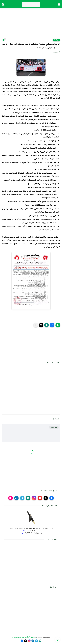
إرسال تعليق (54, 427)
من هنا (25, 531)
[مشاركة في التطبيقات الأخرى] (36, 325)
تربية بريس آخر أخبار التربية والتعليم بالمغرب (24, 637)
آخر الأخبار (56, 40)
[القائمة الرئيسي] (59, 4)
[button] (52, 325)
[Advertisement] (31, 25)
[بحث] (3, 4)
